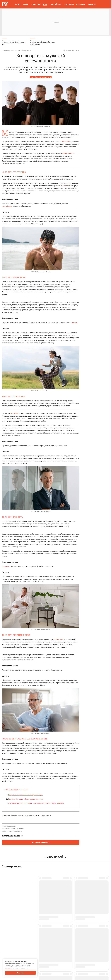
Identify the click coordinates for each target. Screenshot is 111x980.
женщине (66, 141)
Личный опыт (56, 4)
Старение (5, 566)
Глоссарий (92, 4)
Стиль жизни (69, 4)
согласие (8, 968)
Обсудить (67, 50)
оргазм (75, 322)
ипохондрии (58, 639)
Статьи (26, 4)
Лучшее (18, 4)
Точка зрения (36, 4)
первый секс (66, 186)
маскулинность (68, 153)
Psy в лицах (81, 4)
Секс (32, 77)
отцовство (14, 413)
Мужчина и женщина (43, 77)
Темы (45, 4)
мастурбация (7, 206)
